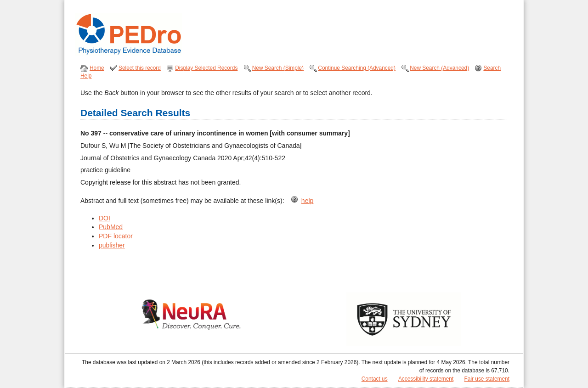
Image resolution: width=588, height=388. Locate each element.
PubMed (111, 227)
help (307, 201)
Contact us (375, 379)
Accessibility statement (426, 379)
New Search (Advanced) (439, 68)
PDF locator (116, 236)
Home (97, 68)
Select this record (140, 68)
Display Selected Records (206, 68)
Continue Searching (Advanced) (357, 68)
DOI (105, 218)
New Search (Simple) (278, 68)
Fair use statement (487, 379)
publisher (112, 245)
